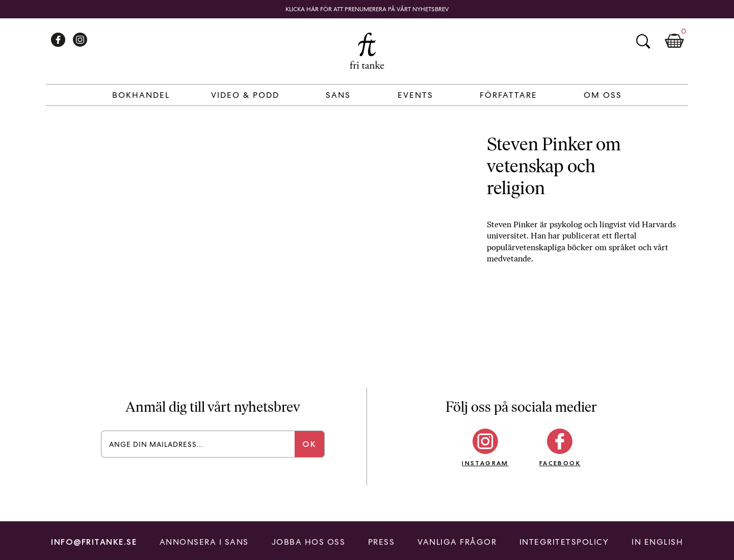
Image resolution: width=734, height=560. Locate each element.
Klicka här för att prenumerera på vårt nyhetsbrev (367, 9)
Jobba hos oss (309, 542)
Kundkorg (674, 41)
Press (382, 542)
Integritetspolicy (564, 542)
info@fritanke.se (94, 542)
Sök (643, 41)
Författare (508, 95)
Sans (338, 95)
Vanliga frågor (457, 542)
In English (657, 542)
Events (415, 95)
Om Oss (603, 95)
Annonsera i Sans (204, 542)
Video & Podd (245, 95)
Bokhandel (141, 95)
